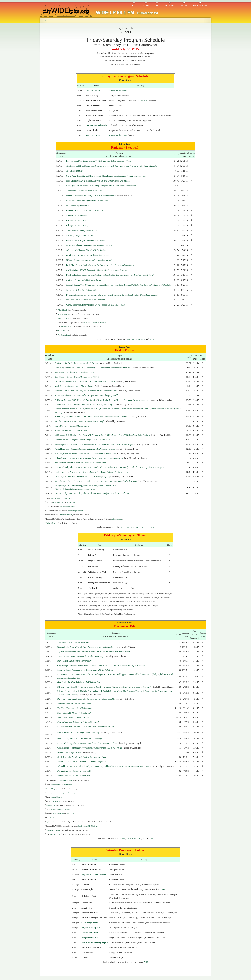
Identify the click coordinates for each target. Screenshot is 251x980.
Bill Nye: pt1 (78, 220)
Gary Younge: (101, 666)
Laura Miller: (85, 240)
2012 (143, 339)
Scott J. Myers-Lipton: (78, 733)
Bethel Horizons (117, 519)
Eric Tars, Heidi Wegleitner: (86, 453)
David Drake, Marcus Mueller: (123, 400)
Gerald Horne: (90, 748)
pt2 (73, 430)
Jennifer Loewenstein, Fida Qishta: (80, 421)
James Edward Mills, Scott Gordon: (85, 382)
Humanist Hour (66, 327)
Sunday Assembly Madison (88, 826)
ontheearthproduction (75, 511)
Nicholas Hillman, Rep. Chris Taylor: (86, 391)
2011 (138, 339)
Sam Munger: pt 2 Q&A (77, 377)
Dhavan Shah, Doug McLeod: (85, 647)
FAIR (163, 889)
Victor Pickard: (80, 656)
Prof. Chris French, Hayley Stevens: (100, 265)
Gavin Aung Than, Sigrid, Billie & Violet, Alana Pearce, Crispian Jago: (106, 176)
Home (134, 5)
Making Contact (56, 797)
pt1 (73, 426)
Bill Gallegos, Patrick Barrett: (89, 458)
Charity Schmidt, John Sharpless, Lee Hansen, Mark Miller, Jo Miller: (110, 467)
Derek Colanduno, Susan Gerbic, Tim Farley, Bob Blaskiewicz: (111, 275)
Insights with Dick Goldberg (61, 809)
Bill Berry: (75, 400)
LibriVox (143, 100)
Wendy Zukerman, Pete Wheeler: (96, 305)
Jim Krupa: (80, 235)
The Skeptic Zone (64, 335)
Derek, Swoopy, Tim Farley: (87, 255)
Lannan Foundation (65, 515)
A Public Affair (56, 498)
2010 (133, 339)
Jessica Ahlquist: (85, 670)
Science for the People (118, 91)
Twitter (184, 5)
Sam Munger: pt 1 (74, 372)
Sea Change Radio (57, 818)
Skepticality (62, 331)
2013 (151, 339)
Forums (146, 5)
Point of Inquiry (63, 318)
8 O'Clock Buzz (59, 502)
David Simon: (75, 661)
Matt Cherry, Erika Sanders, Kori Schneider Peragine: (96, 481)
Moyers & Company (68, 793)
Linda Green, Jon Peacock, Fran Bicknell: (91, 472)
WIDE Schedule (200, 5)
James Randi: (81, 290)
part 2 (74, 643)
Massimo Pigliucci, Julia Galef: (90, 245)
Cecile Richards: (82, 757)
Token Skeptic (62, 310)
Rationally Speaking (65, 314)
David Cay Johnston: (83, 405)
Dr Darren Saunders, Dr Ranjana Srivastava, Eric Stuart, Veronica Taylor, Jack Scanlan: (113, 295)
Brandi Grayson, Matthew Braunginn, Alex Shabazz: (91, 417)
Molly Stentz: (74, 386)
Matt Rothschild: (74, 713)
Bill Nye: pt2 (78, 225)
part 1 (74, 771)
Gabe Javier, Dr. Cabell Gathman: (80, 682)
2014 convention (57, 801)
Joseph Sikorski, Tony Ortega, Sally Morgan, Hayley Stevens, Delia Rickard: (119, 285)
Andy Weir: (76, 216)
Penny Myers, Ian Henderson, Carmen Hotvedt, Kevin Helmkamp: (94, 444)
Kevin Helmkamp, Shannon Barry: (85, 449)
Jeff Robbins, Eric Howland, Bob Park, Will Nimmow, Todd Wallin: (102, 435)
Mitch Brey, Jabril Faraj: (93, 368)
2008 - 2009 (125, 527)
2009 (128, 339)
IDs (157, 5)
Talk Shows (170, 5)
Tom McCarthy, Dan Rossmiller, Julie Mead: (93, 493)
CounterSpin (51, 805)
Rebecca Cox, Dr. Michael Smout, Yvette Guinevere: (99, 161)
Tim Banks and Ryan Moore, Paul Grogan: (112, 166)
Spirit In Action (52, 822)
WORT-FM (68, 498)
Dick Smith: (82, 440)
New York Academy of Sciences (95, 323)
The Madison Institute (67, 507)
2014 (153, 839)
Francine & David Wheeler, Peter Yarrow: (86, 727)
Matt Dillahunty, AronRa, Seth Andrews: (98, 181)
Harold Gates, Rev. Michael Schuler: (80, 739)
